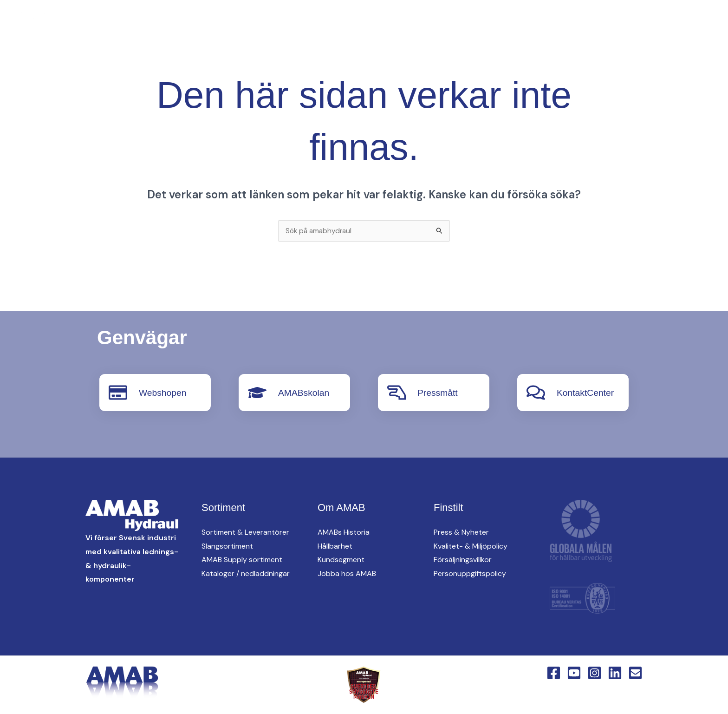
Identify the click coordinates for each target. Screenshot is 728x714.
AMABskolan (305, 393)
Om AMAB (549, 24)
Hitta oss (493, 24)
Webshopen (163, 393)
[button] (344, 24)
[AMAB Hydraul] (59, 23)
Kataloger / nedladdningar (246, 574)
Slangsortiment (227, 547)
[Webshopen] (118, 393)
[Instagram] (155, 24)
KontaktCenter (616, 24)
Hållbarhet (335, 547)
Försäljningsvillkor (463, 560)
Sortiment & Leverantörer (245, 533)
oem (445, 24)
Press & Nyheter (461, 533)
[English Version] (192, 24)
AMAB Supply (392, 24)
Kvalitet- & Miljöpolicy (471, 547)
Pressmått (438, 393)
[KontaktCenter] (536, 393)
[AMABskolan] (257, 393)
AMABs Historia (344, 533)
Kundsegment (341, 560)
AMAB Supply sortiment (242, 560)
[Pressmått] (396, 393)
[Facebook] (118, 24)
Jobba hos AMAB (347, 574)
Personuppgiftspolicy (470, 574)
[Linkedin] (174, 24)
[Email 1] (635, 673)
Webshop (684, 24)
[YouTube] (136, 24)
